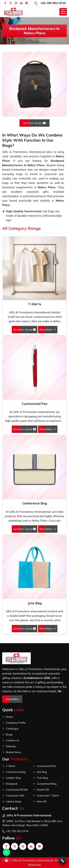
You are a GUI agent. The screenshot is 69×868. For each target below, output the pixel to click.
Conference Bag (34, 503)
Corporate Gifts (15, 796)
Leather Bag (13, 778)
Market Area (13, 752)
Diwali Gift (43, 790)
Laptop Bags (14, 801)
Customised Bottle (17, 790)
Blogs (9, 734)
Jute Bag (35, 603)
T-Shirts (35, 304)
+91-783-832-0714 (53, 3)
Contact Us (13, 740)
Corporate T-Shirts (48, 796)
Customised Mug (47, 784)
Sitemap (11, 746)
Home (9, 717)
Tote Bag (42, 778)
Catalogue (12, 729)
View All (41, 801)
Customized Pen (34, 404)
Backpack (12, 784)
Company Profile (16, 723)
